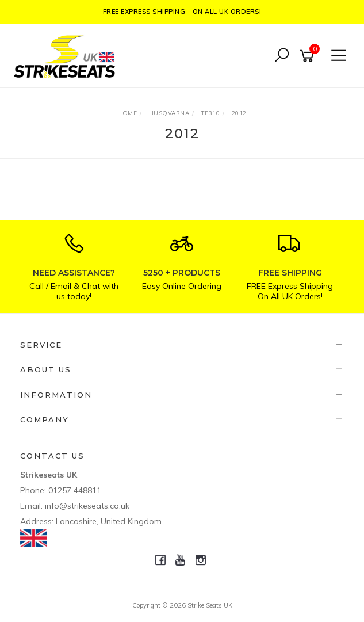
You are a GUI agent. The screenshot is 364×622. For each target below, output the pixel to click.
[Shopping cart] (309, 56)
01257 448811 (75, 490)
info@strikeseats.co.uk (87, 506)
